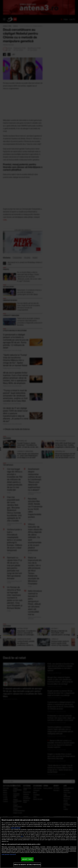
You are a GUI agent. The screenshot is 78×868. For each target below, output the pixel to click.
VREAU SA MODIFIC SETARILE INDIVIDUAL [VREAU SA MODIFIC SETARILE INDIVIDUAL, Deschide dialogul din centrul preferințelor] (27, 865)
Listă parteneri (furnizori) (9, 854)
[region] (39, 842)
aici (22, 836)
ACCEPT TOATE (27, 859)
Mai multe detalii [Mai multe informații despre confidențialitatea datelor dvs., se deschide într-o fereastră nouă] (16, 828)
